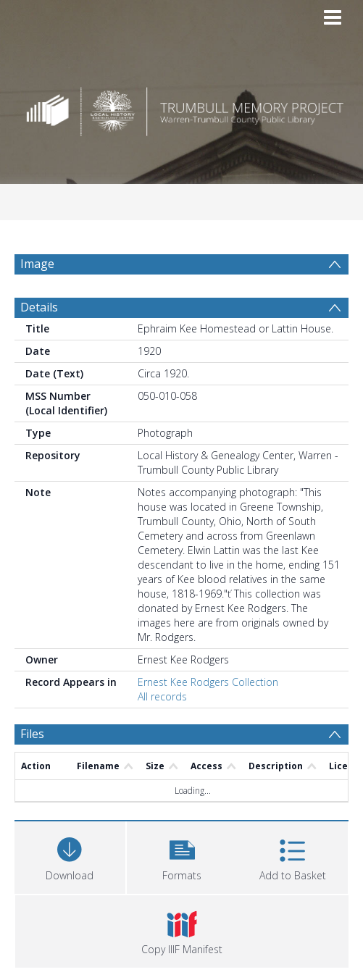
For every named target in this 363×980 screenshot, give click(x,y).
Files (32, 734)
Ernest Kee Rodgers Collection (208, 682)
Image (37, 264)
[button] (182, 856)
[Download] (70, 856)
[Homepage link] (181, 108)
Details (39, 307)
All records (162, 696)
